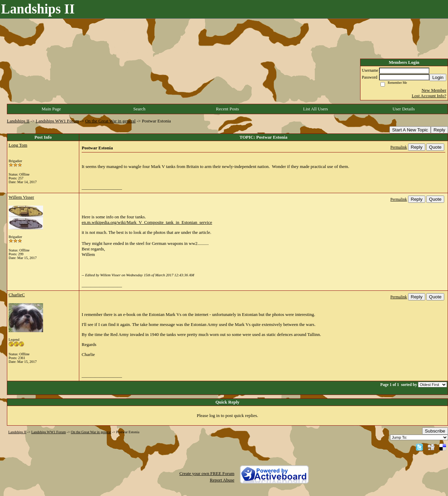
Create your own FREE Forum (207, 473)
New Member (434, 90)
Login (438, 77)
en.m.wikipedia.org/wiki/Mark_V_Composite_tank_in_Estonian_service (147, 222)
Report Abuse (222, 480)
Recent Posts (228, 109)
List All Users (315, 109)
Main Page (51, 109)
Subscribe (435, 431)
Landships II (18, 121)
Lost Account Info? (429, 96)
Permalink (399, 147)
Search (139, 109)
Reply (439, 130)
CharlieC (17, 295)
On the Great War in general (110, 121)
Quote (435, 147)
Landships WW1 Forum (57, 121)
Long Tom (18, 145)
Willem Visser (21, 197)
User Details (404, 109)
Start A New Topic (410, 130)
